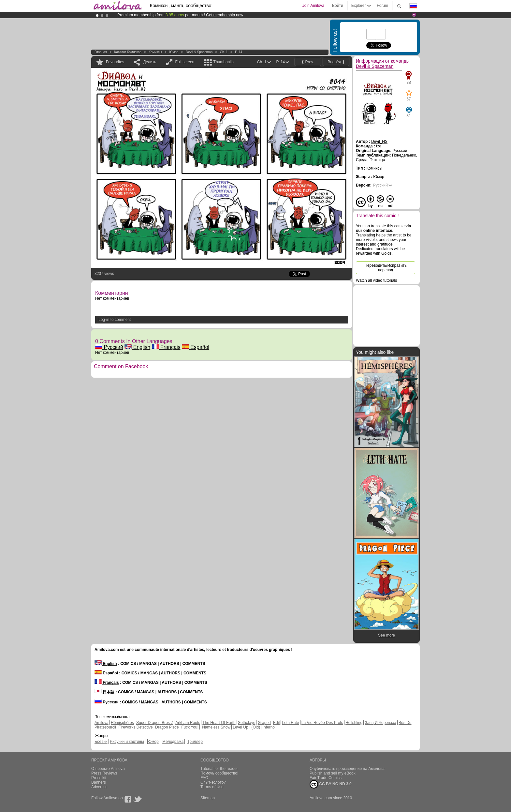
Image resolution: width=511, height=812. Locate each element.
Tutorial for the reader (219, 769)
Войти (338, 6)
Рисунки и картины (127, 742)
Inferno (269, 727)
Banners (99, 782)
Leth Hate (290, 723)
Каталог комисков (128, 52)
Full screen (185, 62)
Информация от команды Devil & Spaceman (383, 64)
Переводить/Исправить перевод (385, 268)
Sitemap (208, 798)
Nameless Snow (216, 727)
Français (166, 347)
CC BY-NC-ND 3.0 (331, 784)
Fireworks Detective (135, 727)
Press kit (99, 778)
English (137, 347)
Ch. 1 (224, 52)
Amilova (102, 723)
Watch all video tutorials (376, 280)
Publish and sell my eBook (333, 773)
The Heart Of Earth (219, 723)
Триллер (195, 742)
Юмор (174, 52)
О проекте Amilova (108, 769)
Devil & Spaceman (199, 52)
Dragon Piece (167, 727)
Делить (150, 62)
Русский (109, 347)
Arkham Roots (188, 723)
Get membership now (225, 15)
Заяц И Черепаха (380, 723)
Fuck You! (190, 727)
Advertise (99, 787)
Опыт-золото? (213, 782)
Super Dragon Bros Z (155, 723)
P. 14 (239, 52)
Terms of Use (212, 787)
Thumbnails (224, 62)
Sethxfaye (247, 723)
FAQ (204, 778)
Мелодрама (173, 742)
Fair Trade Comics (326, 778)
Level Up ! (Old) (246, 727)
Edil (276, 723)
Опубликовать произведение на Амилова (347, 769)
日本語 (104, 692)
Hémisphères (122, 723)
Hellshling (354, 723)
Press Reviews (104, 773)
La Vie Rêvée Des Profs (322, 723)
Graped (264, 723)
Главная (101, 52)
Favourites (115, 62)
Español (196, 347)
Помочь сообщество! (219, 773)
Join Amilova (313, 6)
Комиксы (155, 52)
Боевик (101, 742)
